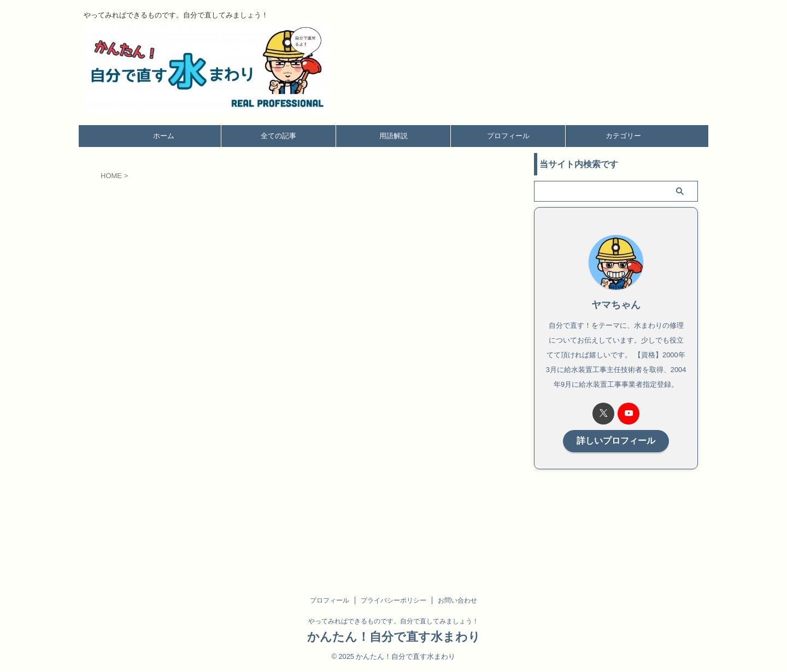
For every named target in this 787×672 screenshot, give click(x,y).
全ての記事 (278, 136)
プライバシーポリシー (393, 600)
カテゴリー (623, 136)
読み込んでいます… (275, 362)
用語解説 (393, 136)
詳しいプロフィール (616, 440)
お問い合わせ (457, 600)
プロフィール (508, 136)
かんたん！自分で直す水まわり (394, 637)
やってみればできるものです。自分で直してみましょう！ (393, 621)
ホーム (164, 136)
